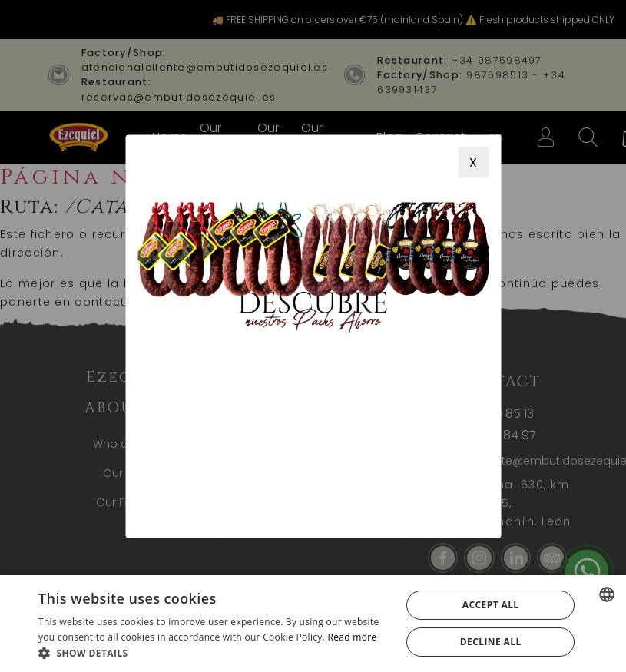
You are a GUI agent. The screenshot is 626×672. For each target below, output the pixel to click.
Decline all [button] (491, 642)
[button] (214, 653)
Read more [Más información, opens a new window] (352, 637)
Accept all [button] (491, 605)
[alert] (313, 624)
